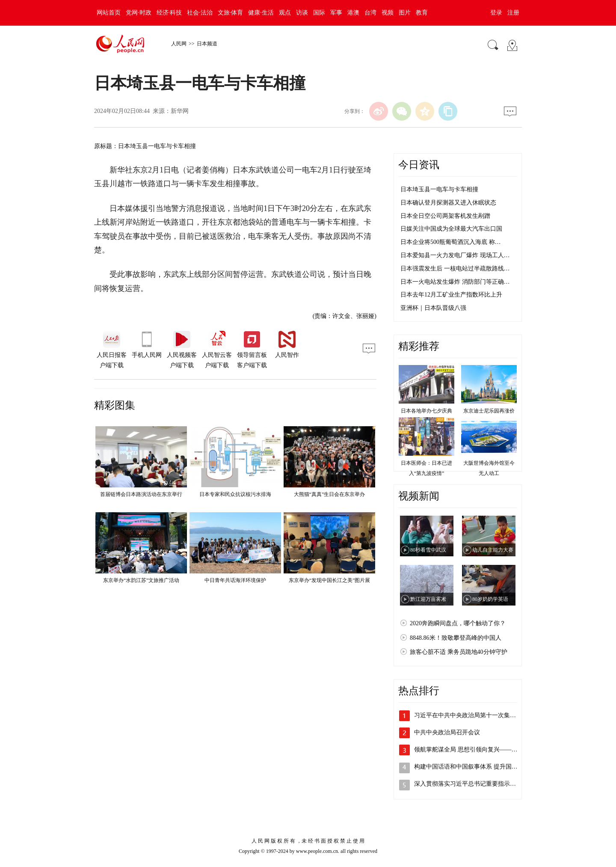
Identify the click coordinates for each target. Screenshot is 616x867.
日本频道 (207, 44)
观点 (285, 13)
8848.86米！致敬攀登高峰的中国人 (456, 638)
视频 (388, 13)
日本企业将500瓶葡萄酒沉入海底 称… (451, 242)
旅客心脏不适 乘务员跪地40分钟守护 (459, 652)
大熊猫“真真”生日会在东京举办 (330, 494)
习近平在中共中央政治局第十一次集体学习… (474, 715)
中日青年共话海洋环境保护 (235, 580)
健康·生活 (261, 13)
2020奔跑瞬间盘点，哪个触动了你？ (458, 623)
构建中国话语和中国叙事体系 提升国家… (469, 767)
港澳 (353, 13)
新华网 (180, 111)
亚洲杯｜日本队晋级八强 (433, 308)
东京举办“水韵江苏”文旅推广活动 (141, 580)
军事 (336, 13)
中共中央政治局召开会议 (447, 732)
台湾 (370, 13)
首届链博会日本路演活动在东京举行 (141, 494)
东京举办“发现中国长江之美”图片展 (330, 580)
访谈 (302, 13)
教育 (422, 13)
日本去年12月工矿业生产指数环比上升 (451, 295)
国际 (319, 13)
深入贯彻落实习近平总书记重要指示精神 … (472, 784)
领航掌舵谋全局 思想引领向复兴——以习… (472, 750)
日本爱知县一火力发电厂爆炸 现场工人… (455, 255)
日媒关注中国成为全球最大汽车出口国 (451, 229)
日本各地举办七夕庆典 (426, 411)
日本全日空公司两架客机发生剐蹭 (445, 216)
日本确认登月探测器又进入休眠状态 (448, 203)
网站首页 (109, 13)
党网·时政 (139, 13)
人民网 (179, 44)
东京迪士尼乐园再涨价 (489, 411)
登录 (496, 13)
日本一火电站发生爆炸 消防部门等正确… (455, 282)
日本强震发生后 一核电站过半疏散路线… (455, 269)
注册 (513, 13)
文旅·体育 (231, 13)
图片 (405, 13)
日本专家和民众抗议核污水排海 (235, 494)
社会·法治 (200, 13)
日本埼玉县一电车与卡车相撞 (439, 189)
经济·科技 (169, 13)
